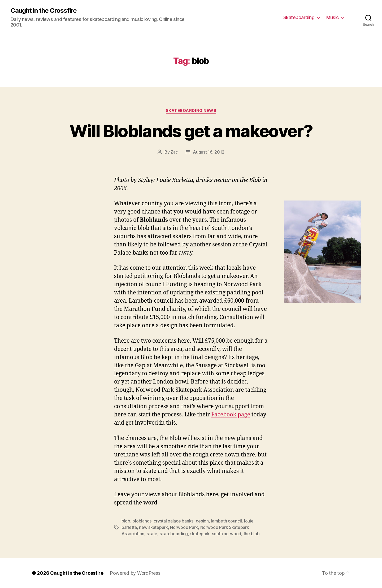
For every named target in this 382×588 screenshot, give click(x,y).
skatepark (200, 534)
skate (152, 534)
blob (126, 521)
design (202, 521)
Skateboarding (299, 17)
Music (333, 17)
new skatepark (153, 527)
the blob (252, 534)
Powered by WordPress (135, 573)
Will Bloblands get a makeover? (191, 131)
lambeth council (226, 521)
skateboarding (174, 534)
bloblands (142, 521)
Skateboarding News (191, 111)
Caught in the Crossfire (44, 11)
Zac (174, 152)
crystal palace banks (173, 521)
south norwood (227, 534)
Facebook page (231, 415)
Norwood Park (184, 527)
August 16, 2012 (209, 152)
